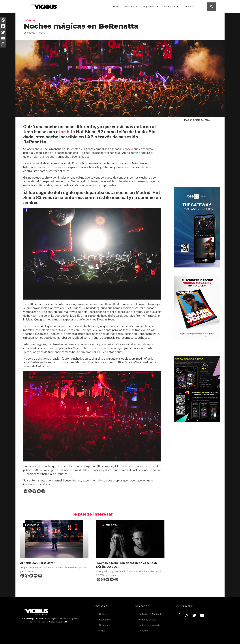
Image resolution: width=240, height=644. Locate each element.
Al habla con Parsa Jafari (38, 563)
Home (116, 7)
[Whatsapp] (25, 491)
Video (189, 7)
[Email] (39, 491)
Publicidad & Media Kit (150, 614)
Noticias (131, 7)
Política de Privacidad (150, 625)
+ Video (101, 631)
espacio (128, 149)
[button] (194, 265)
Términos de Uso (147, 620)
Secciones (171, 7)
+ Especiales (104, 620)
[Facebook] (30, 491)
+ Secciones (104, 625)
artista (68, 132)
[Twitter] (34, 491)
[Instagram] (43, 491)
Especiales (151, 7)
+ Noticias (103, 614)
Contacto (143, 631)
